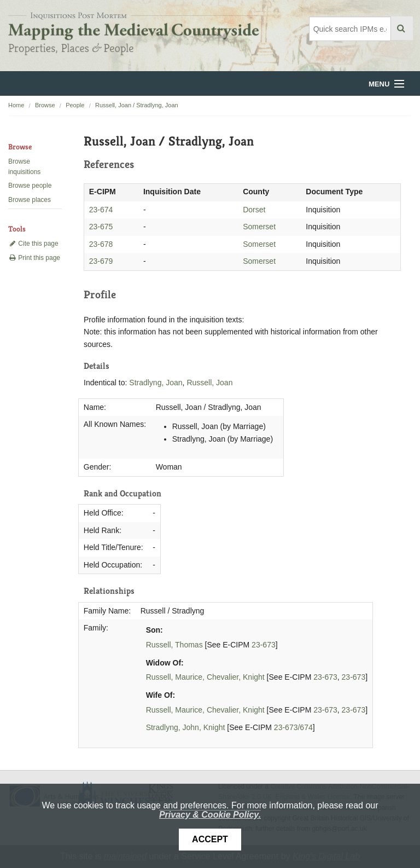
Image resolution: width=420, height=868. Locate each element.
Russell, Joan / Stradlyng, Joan (137, 105)
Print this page (34, 258)
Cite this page (33, 244)
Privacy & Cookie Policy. (210, 815)
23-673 (264, 645)
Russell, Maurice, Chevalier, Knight (205, 677)
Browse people (30, 186)
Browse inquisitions (24, 167)
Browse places (30, 200)
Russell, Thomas (174, 645)
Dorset (254, 210)
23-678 (101, 244)
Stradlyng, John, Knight (186, 727)
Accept (210, 839)
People (75, 105)
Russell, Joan (209, 383)
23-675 (101, 227)
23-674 (101, 210)
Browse (45, 105)
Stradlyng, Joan (156, 383)
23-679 (101, 261)
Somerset (259, 227)
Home (16, 105)
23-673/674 (293, 727)
